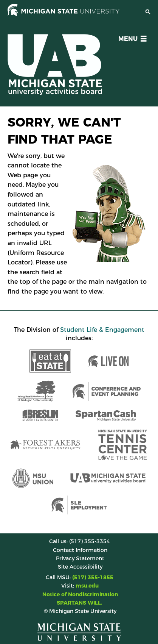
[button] (131, 40)
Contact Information (80, 550)
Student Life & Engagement (102, 330)
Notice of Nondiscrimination (80, 594)
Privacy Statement (80, 558)
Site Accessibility (80, 567)
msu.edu (87, 586)
